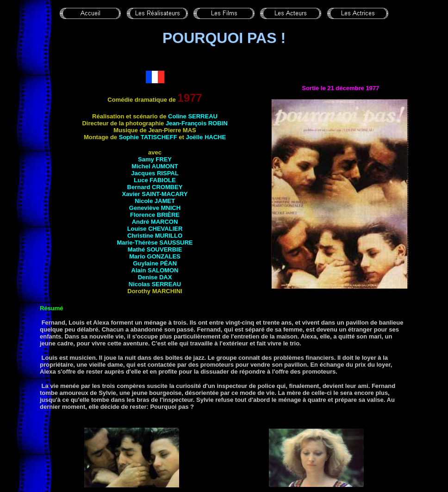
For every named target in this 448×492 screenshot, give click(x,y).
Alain (155, 270)
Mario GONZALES (155, 256)
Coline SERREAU (193, 116)
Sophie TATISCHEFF (148, 137)
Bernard (155, 187)
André (155, 222)
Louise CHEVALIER (155, 229)
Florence (155, 215)
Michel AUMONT (155, 166)
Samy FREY (155, 159)
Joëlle (206, 137)
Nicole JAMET (155, 201)
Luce (155, 180)
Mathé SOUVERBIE (155, 249)
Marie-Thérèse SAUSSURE (155, 243)
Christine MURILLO (155, 236)
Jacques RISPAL (155, 173)
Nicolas (155, 284)
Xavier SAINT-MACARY (155, 194)
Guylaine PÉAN (155, 263)
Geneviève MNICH (155, 208)
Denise (155, 277)
